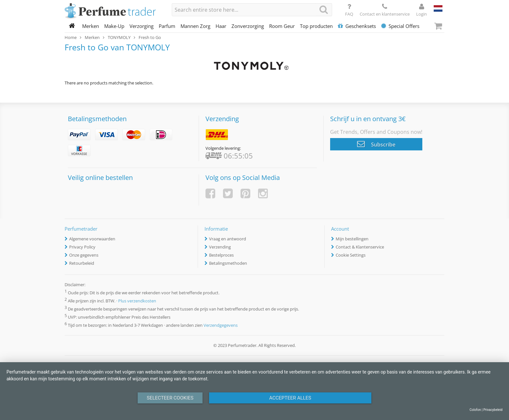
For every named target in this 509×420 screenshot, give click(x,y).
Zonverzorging (248, 26)
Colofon (475, 410)
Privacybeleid (493, 410)
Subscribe (376, 144)
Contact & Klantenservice (360, 247)
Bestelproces (221, 255)
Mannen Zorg (195, 26)
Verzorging (142, 26)
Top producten (316, 26)
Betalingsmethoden (228, 263)
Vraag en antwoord (228, 239)
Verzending (220, 247)
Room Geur (282, 26)
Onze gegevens (84, 255)
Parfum (167, 26)
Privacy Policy (82, 247)
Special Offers (400, 26)
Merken (91, 26)
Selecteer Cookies (170, 398)
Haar (221, 26)
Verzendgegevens (221, 325)
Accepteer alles (290, 398)
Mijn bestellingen (352, 239)
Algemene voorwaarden (92, 239)
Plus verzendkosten (137, 301)
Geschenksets (357, 26)
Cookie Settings (351, 255)
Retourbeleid (82, 263)
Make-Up (114, 26)
